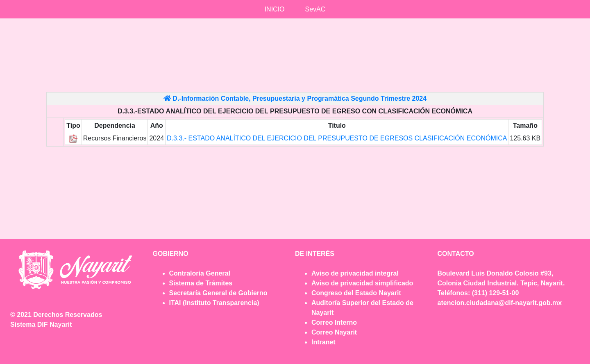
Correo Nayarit (334, 332)
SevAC (315, 9)
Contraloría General (200, 273)
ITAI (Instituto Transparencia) (214, 303)
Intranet (323, 342)
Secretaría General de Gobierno (218, 293)
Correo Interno (334, 322)
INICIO (275, 9)
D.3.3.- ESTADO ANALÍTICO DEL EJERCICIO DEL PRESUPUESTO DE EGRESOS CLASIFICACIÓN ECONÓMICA (337, 138)
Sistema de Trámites (201, 283)
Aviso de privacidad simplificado (362, 283)
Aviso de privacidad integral (355, 273)
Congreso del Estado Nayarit (356, 293)
